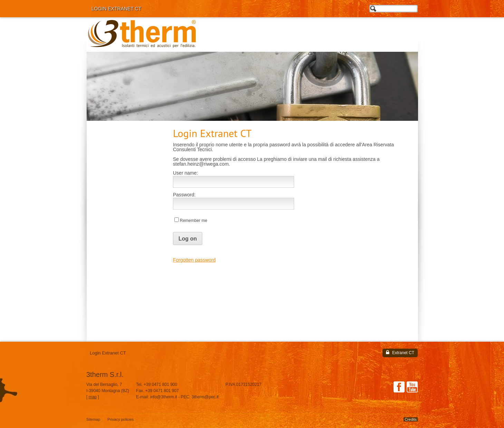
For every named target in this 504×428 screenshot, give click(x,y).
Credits (411, 419)
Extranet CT (400, 352)
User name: (185, 173)
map (93, 397)
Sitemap (93, 420)
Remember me (193, 221)
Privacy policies (120, 420)
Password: (184, 195)
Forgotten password (194, 260)
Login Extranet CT (116, 9)
